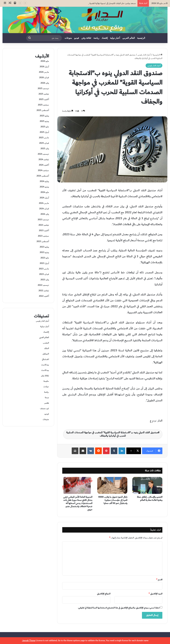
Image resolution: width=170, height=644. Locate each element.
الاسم (159, 580)
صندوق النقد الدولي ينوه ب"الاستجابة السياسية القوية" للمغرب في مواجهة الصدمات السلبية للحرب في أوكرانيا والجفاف (112, 434)
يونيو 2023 (44, 252)
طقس (47, 403)
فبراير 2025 (44, 143)
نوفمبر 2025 (44, 94)
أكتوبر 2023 (44, 230)
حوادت (46, 387)
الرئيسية (141, 38)
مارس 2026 (44, 72)
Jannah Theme (29, 641)
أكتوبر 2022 (44, 296)
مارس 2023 (44, 269)
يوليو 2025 (44, 116)
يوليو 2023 (44, 247)
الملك (47, 348)
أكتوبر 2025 (44, 99)
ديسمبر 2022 (43, 285)
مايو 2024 (45, 192)
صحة (47, 397)
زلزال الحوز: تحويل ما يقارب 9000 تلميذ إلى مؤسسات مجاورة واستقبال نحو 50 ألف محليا (113, 500)
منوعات (68, 38)
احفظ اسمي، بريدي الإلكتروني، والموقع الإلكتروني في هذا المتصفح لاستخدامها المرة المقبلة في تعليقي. (119, 608)
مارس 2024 (44, 203)
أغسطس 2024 (43, 176)
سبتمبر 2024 (43, 170)
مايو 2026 (45, 61)
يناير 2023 (45, 280)
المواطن (46, 354)
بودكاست (45, 365)
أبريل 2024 (44, 198)
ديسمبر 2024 (43, 154)
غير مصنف (44, 408)
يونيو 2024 (44, 187)
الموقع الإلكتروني (104, 594)
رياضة (96, 38)
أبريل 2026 (44, 67)
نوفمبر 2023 (44, 225)
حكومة (46, 381)
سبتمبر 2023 (43, 236)
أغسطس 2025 (43, 110)
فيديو (77, 38)
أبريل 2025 (44, 132)
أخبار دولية (115, 38)
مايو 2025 (45, 127)
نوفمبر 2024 (44, 159)
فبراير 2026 (44, 77)
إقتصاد (105, 38)
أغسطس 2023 (43, 241)
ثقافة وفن (86, 38)
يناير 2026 (45, 83)
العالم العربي (129, 38)
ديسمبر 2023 (43, 220)
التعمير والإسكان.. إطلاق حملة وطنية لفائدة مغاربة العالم (150, 499)
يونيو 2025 (44, 121)
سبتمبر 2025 (43, 105)
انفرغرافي (45, 359)
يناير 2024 (45, 214)
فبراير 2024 (44, 209)
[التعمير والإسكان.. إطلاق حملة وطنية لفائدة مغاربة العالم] (147, 485)
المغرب (46, 343)
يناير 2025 (45, 149)
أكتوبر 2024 (44, 165)
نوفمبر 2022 (44, 291)
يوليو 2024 (44, 181)
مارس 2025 (44, 138)
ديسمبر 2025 (43, 88)
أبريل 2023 (44, 263)
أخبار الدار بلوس (144, 55)
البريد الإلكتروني (155, 594)
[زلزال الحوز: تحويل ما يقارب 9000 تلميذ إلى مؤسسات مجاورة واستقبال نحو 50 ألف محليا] (112, 485)
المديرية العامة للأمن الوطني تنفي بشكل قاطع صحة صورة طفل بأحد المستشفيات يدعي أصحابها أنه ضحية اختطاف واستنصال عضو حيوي (78, 503)
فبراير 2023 (44, 274)
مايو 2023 (45, 258)
